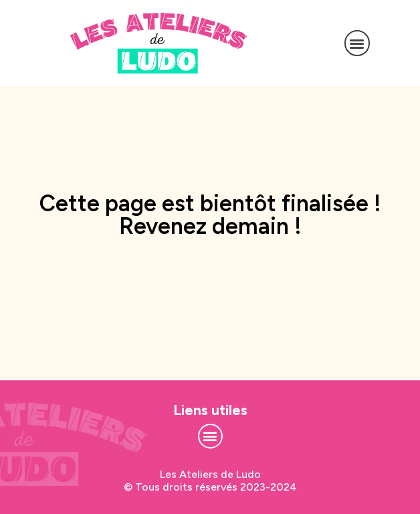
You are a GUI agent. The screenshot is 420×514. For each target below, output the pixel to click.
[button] (357, 43)
